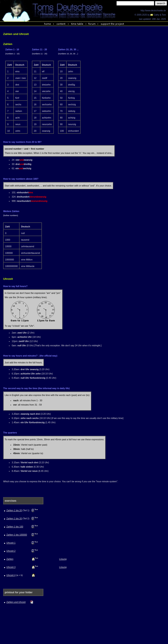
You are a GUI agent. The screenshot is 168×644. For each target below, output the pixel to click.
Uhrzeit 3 (11, 567)
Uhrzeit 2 (11, 551)
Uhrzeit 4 (11, 575)
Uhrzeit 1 (11, 543)
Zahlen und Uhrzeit (16, 602)
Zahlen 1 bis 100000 (17, 535)
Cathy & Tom (158, 15)
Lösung (63, 559)
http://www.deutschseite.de (153, 11)
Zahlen (10, 559)
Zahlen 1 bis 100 (15, 527)
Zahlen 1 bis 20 (14, 510)
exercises (11, 501)
